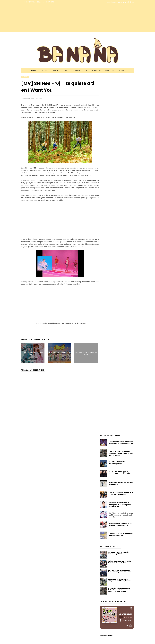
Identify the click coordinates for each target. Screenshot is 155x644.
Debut (55, 71)
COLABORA (41, 2)
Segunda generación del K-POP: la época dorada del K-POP (121, 524)
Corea (121, 71)
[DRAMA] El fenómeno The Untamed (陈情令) (119, 463)
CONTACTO (50, 2)
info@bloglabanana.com (115, 2)
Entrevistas (96, 71)
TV (86, 71)
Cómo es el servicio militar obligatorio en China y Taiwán (119, 580)
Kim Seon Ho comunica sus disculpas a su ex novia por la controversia (120, 505)
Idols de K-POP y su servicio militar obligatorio (118, 553)
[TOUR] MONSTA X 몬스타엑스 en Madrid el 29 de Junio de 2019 (120, 473)
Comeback (44, 71)
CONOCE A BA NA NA (28, 2)
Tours (64, 71)
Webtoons (110, 71)
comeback (25, 77)
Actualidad (76, 71)
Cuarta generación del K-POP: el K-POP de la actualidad (121, 494)
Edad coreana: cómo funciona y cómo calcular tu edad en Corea (121, 442)
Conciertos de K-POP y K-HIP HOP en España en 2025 (121, 535)
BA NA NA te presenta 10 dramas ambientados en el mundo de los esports (121, 515)
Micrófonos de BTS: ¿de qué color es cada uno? (121, 483)
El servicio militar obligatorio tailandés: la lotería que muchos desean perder (121, 453)
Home (34, 71)
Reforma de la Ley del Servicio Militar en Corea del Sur (119, 562)
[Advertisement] (39, 18)
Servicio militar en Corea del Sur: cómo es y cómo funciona (120, 571)
